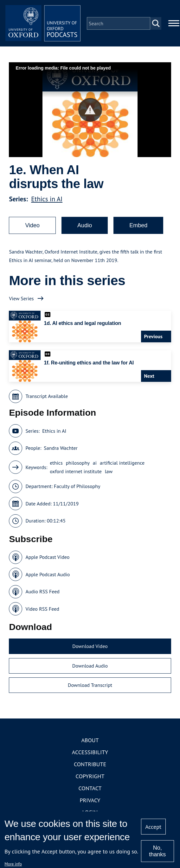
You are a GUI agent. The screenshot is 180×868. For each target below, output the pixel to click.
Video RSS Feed (42, 609)
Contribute (90, 764)
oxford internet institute (76, 472)
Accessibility (90, 752)
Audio (85, 226)
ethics (56, 463)
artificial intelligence (122, 463)
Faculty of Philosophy (77, 487)
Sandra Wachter (61, 449)
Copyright (90, 776)
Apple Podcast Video (47, 558)
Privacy (90, 801)
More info (13, 864)
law (109, 472)
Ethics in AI (47, 199)
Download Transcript (90, 686)
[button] (90, 110)
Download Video (90, 647)
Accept (153, 827)
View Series (21, 299)
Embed (138, 226)
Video (32, 226)
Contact (90, 789)
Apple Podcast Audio (48, 575)
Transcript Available (47, 397)
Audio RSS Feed (42, 592)
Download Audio (90, 666)
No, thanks (157, 851)
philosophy (78, 463)
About (90, 740)
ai (95, 463)
